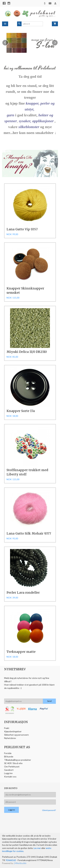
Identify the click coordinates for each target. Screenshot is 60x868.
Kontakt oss (10, 777)
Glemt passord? (49, 810)
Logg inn (8, 773)
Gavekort (9, 770)
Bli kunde (9, 756)
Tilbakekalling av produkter (18, 760)
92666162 (11, 860)
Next (58, 42)
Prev (8, 42)
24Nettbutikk (20, 863)
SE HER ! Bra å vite (13, 763)
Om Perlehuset (12, 767)
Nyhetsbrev (10, 738)
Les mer (37, 848)
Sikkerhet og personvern (16, 735)
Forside (8, 753)
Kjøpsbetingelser (13, 731)
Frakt (7, 728)
